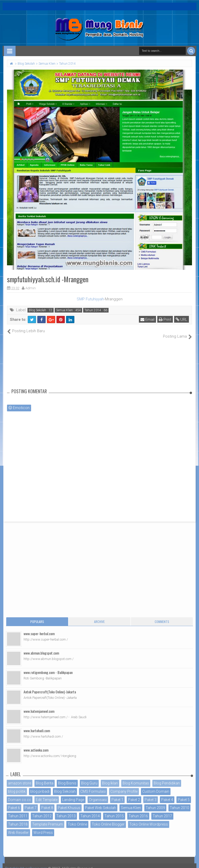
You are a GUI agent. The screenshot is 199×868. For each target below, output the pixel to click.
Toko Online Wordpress (149, 819)
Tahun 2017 (162, 811)
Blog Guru (89, 778)
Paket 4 (167, 794)
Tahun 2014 (93, 310)
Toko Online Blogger (108, 819)
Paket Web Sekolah (101, 802)
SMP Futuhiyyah (90, 299)
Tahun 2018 (18, 819)
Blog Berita (45, 778)
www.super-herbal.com (39, 628)
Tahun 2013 (66, 811)
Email (148, 320)
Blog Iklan (110, 778)
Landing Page (73, 794)
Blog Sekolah (37, 310)
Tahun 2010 (179, 802)
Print (165, 320)
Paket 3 (151, 794)
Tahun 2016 (138, 811)
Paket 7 (31, 802)
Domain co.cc (20, 794)
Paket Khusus (69, 802)
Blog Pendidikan (167, 778)
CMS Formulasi (93, 786)
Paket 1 (117, 794)
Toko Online (77, 819)
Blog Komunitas (136, 778)
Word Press (43, 827)
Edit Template (47, 794)
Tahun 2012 (42, 811)
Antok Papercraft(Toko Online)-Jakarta (50, 686)
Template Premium (48, 819)
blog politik (17, 786)
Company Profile (124, 786)
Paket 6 (14, 802)
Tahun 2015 (114, 811)
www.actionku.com (36, 744)
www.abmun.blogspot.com (41, 647)
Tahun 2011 (18, 811)
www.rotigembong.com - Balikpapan (48, 667)
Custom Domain (156, 786)
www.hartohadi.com (37, 725)
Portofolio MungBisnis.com (28, 863)
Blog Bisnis (67, 778)
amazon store (20, 778)
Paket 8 (47, 802)
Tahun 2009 (155, 802)
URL (182, 320)
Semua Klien (64, 310)
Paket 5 (184, 794)
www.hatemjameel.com (39, 706)
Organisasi (98, 794)
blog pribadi (40, 786)
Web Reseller (18, 827)
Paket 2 (134, 794)
